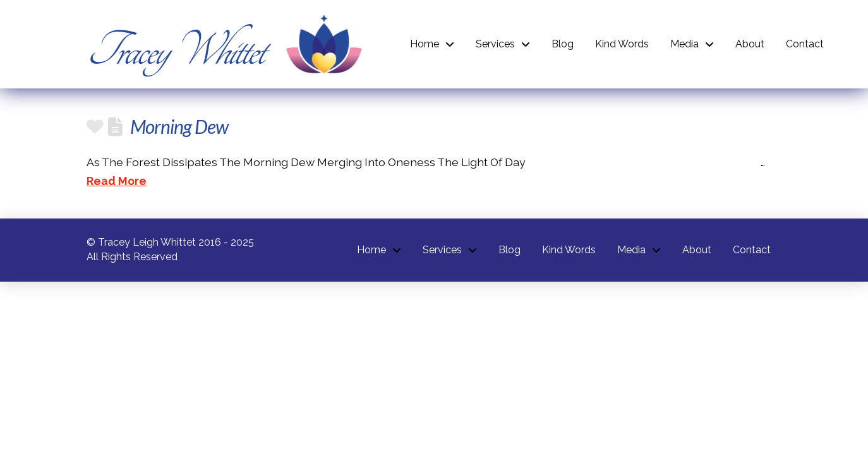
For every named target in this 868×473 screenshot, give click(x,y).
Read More (117, 181)
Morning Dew (179, 126)
